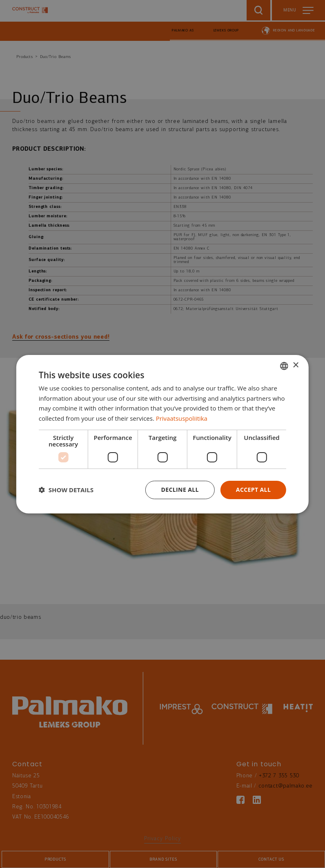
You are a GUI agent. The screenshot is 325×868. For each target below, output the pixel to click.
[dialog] (162, 434)
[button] (66, 490)
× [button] (295, 365)
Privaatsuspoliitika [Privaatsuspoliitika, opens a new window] (182, 418)
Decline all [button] (180, 490)
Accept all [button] (253, 490)
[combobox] (284, 366)
